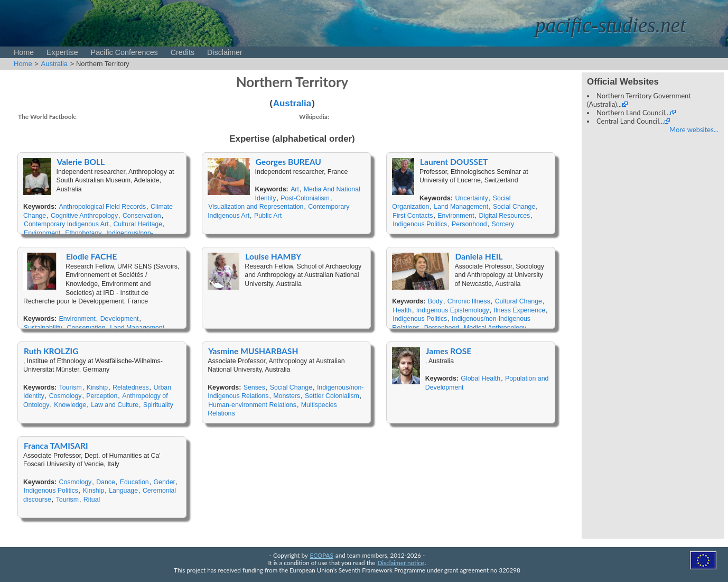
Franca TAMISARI (56, 446)
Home (24, 52)
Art (295, 189)
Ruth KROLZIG (51, 351)
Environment (42, 233)
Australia (55, 64)
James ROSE (449, 351)
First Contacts (413, 216)
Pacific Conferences (124, 52)
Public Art (268, 216)
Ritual (92, 500)
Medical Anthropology (495, 328)
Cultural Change (519, 301)
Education (134, 482)
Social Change (514, 207)
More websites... (694, 130)
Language (123, 491)
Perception (102, 396)
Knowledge (70, 405)
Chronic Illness (469, 301)
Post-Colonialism (305, 198)
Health (402, 310)
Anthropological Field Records (103, 207)
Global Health (480, 378)
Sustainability (43, 328)
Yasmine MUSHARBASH (253, 351)
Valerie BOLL (81, 162)
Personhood (469, 224)
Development (120, 319)
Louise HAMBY (273, 256)
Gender (164, 482)
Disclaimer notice (401, 562)
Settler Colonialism (332, 396)
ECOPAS (322, 555)
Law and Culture (115, 405)
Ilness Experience (520, 310)
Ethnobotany (83, 233)
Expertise (62, 52)
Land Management (461, 207)
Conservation (142, 216)
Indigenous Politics (420, 224)
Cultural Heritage (138, 224)
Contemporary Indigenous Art (66, 224)
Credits (183, 52)
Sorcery (503, 224)
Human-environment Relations (252, 405)
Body (435, 301)
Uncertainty (472, 198)
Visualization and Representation (256, 207)
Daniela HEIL (479, 256)
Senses (254, 387)
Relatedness (131, 387)
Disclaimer (225, 52)
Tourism (71, 387)
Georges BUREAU (288, 162)
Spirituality (158, 405)
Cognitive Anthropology (84, 216)
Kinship (97, 387)
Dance (106, 482)
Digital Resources (504, 216)
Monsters (287, 396)
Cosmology (66, 396)
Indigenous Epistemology (453, 310)
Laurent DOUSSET (454, 162)
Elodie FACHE (91, 256)
